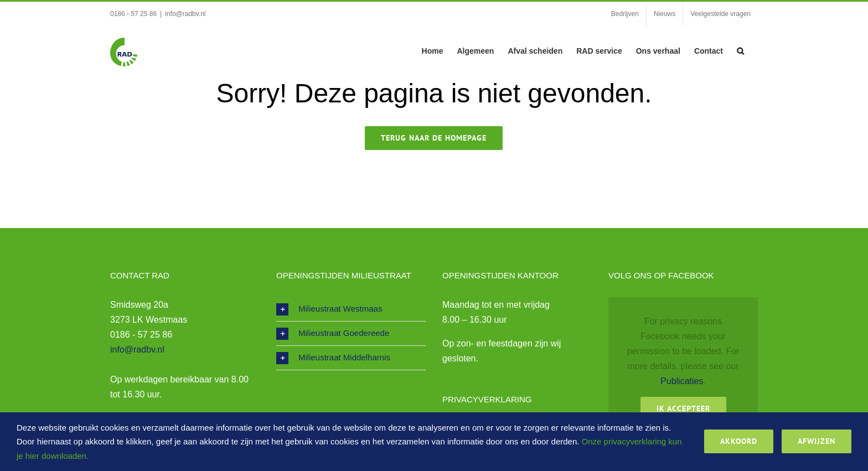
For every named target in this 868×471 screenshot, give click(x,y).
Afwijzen (817, 441)
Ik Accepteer (683, 408)
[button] (740, 50)
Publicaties (682, 381)
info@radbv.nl (185, 14)
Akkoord (739, 441)
